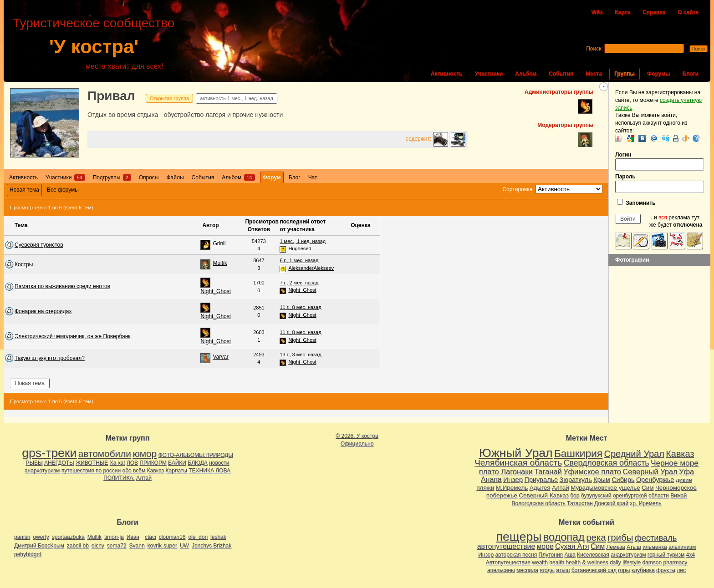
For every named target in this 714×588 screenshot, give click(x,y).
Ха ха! (117, 463)
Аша (570, 555)
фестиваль (656, 538)
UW (184, 546)
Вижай (678, 496)
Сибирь (623, 480)
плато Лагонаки (506, 471)
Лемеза (615, 547)
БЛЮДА (197, 463)
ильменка (655, 547)
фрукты (666, 570)
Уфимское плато (592, 471)
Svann (137, 546)
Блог (295, 177)
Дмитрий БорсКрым (39, 546)
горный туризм (666, 555)
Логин (660, 161)
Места (594, 74)
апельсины (501, 570)
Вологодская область (539, 503)
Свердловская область (607, 463)
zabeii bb (78, 546)
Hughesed (300, 248)
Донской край (611, 503)
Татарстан (580, 503)
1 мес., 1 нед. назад (303, 241)
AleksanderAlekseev (311, 268)
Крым (602, 480)
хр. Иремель (645, 503)
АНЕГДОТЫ (59, 463)
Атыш (634, 547)
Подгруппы (112, 177)
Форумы (658, 74)
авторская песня (516, 555)
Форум (272, 177)
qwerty (41, 537)
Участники (489, 74)
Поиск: (594, 49)
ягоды (547, 570)
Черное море (675, 463)
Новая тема (24, 190)
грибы (620, 537)
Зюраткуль (575, 480)
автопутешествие (506, 546)
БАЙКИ (177, 463)
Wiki (597, 12)
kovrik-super (162, 546)
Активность (447, 74)
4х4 (691, 555)
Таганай (548, 471)
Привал (111, 96)
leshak (218, 537)
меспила (527, 570)
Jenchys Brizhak (212, 546)
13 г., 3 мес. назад (300, 355)
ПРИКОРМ (153, 463)
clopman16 (172, 537)
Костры (24, 264)
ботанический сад (594, 570)
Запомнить (636, 203)
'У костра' (94, 47)
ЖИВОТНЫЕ (92, 463)
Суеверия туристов (39, 245)
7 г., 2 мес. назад (299, 283)
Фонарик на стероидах (43, 311)
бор (575, 496)
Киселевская (593, 555)
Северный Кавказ (544, 495)
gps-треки (49, 453)
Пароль (660, 183)
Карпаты (176, 471)
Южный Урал (516, 453)
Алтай (144, 478)
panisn (22, 537)
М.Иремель (512, 488)
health (557, 563)
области (659, 496)
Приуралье (541, 480)
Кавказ (156, 471)
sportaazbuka (68, 537)
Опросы (149, 177)
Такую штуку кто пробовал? (50, 358)
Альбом (526, 74)
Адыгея (540, 488)
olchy (98, 546)
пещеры (519, 537)
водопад (564, 537)
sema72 (117, 546)
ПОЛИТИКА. (119, 478)
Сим (648, 488)
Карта (622, 12)
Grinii (219, 243)
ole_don (198, 537)
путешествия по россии (91, 471)
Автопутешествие (508, 563)
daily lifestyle (625, 563)
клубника (643, 570)
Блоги (690, 74)
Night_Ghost (216, 291)
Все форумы (63, 190)
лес (681, 570)
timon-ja (114, 537)
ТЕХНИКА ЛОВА (209, 471)
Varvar (220, 357)
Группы (625, 74)
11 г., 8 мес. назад (300, 307)
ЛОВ (132, 463)
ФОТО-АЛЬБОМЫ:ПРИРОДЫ (195, 455)
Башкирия (578, 453)
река (596, 537)
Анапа (491, 479)
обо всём (134, 471)
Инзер (513, 479)
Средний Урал (634, 454)
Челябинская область (518, 463)
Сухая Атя (572, 546)
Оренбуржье (655, 480)
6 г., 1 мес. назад (299, 260)
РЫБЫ (34, 463)
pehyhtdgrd (28, 554)
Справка (654, 12)
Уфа (686, 471)
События (561, 74)
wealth (540, 563)
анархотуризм (42, 471)
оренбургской (630, 496)
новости (219, 463)
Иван (133, 537)
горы (624, 570)
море (545, 546)
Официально (357, 444)
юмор (145, 454)
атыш (563, 570)
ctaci (150, 537)
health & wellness (587, 563)
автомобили (105, 454)
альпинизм (682, 547)
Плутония (551, 555)
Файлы (175, 177)
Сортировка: (518, 189)
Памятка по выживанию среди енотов (62, 286)
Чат (313, 177)
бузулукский (596, 496)
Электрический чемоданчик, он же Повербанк (73, 336)
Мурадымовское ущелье (605, 488)
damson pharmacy (665, 563)
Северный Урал (650, 471)
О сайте (688, 12)
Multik (220, 263)
